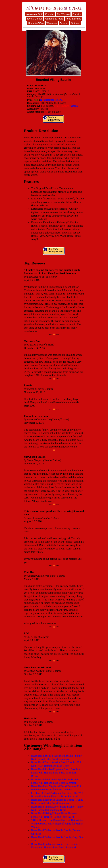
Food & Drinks (73, 19)
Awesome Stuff (34, 14)
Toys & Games (35, 19)
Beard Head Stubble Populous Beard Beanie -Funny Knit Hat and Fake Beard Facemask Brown (55, 773)
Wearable (52, 23)
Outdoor (75, 23)
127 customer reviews (51, 100)
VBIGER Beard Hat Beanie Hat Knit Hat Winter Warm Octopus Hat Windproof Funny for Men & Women (57, 823)
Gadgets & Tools (54, 19)
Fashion (64, 23)
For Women (63, 14)
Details (74, 106)
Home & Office (36, 23)
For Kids (77, 14)
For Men (50, 14)
